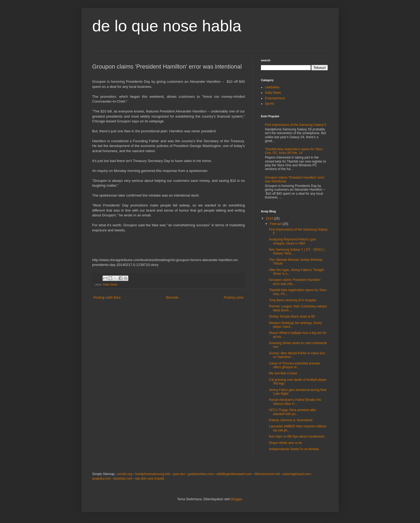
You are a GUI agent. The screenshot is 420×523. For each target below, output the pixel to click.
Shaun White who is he (285, 443)
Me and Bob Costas (283, 373)
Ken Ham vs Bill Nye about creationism (297, 437)
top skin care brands (150, 479)
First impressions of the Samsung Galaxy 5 (296, 125)
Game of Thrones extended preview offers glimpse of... (295, 365)
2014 (270, 219)
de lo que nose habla (167, 26)
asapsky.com (101, 479)
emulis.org (125, 474)
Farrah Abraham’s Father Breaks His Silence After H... (295, 402)
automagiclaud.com (297, 474)
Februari (276, 224)
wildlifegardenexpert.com (234, 474)
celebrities (272, 87)
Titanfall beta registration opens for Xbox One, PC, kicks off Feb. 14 (294, 151)
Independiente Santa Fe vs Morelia (294, 449)
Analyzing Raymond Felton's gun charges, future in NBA (292, 241)
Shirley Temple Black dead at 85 (292, 317)
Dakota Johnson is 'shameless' (291, 420)
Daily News (110, 284)
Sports (270, 104)
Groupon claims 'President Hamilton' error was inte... (295, 282)
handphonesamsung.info (153, 474)
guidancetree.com (201, 474)
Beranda (172, 298)
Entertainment (275, 98)
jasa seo (179, 474)
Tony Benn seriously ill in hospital (292, 300)
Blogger (237, 499)
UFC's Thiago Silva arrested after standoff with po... (293, 412)
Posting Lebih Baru (107, 298)
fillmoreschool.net (267, 474)
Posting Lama (234, 298)
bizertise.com (123, 479)
